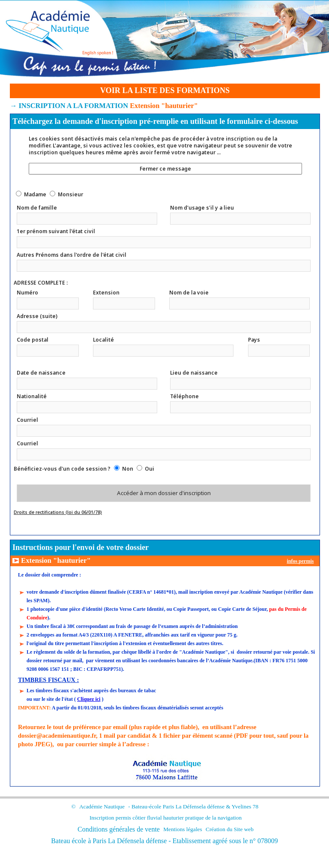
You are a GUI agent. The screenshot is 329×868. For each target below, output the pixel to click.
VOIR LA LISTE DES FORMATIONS (165, 90)
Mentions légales (182, 829)
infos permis (300, 561)
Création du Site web (230, 829)
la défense (213, 806)
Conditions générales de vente (119, 829)
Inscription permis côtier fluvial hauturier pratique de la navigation (166, 818)
